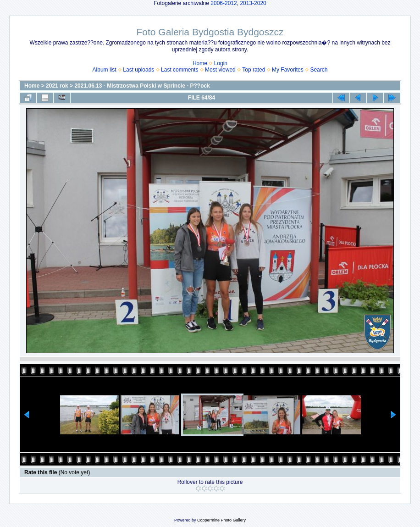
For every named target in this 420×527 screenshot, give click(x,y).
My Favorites (288, 70)
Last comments (180, 70)
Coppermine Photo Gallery (221, 520)
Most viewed (220, 70)
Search (319, 70)
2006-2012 (224, 3)
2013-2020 (253, 3)
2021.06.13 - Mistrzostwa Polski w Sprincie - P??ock (142, 86)
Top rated (254, 70)
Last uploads (138, 70)
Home (200, 63)
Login (221, 63)
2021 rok (57, 86)
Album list (105, 70)
